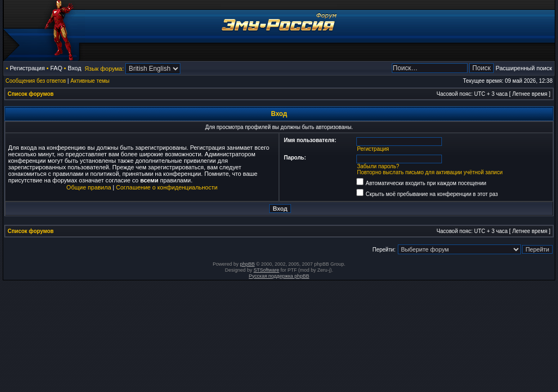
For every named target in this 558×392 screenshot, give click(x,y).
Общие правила (89, 187)
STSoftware (266, 270)
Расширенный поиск (524, 68)
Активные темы (90, 81)
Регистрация (27, 68)
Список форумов (31, 94)
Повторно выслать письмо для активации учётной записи (430, 172)
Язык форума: (104, 69)
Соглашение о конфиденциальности (167, 187)
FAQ (56, 68)
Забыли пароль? (378, 166)
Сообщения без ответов (36, 81)
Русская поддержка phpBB (279, 276)
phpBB (247, 264)
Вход (74, 68)
